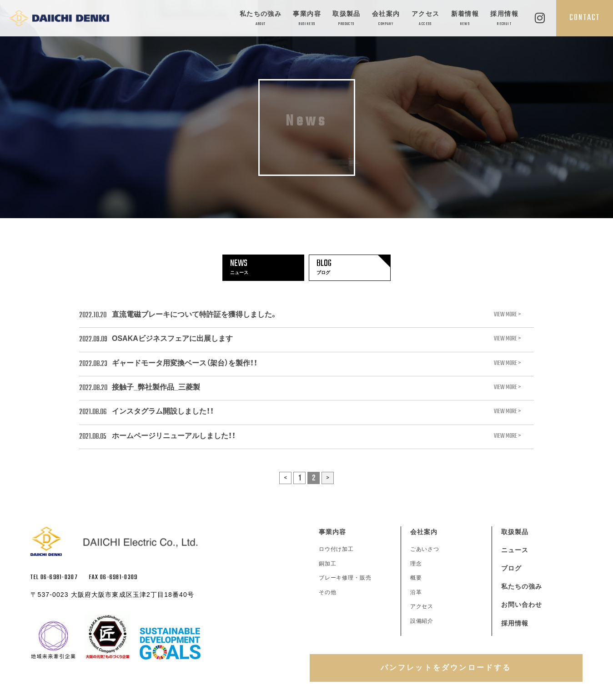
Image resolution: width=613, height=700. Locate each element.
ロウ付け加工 (337, 549)
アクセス (426, 19)
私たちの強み (261, 19)
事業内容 (307, 19)
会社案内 (386, 19)
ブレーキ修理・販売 (345, 578)
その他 (328, 592)
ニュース (515, 550)
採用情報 (504, 19)
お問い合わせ (522, 605)
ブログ (511, 568)
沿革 (416, 592)
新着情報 (465, 19)
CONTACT (585, 18)
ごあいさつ (425, 549)
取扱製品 (347, 19)
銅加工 (328, 564)
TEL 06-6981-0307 (54, 577)
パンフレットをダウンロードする (446, 667)
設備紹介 (422, 621)
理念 (416, 564)
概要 (416, 578)
